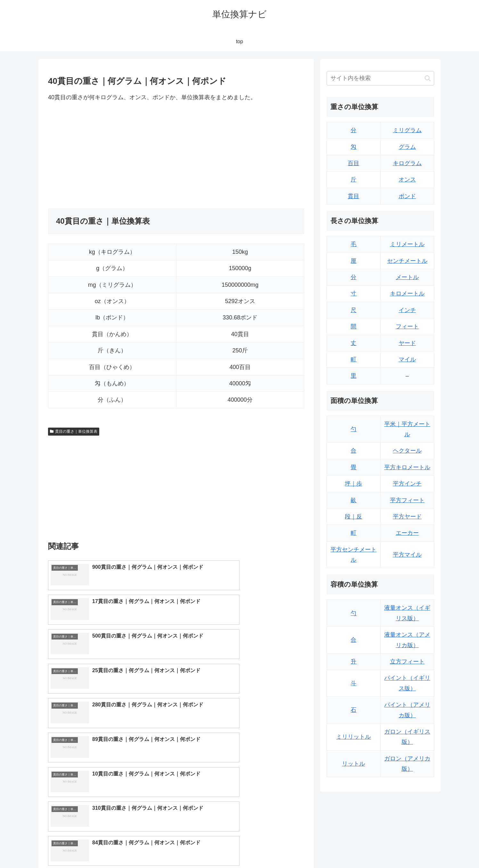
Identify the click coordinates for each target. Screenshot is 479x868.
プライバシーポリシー (412, 848)
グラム (407, 147)
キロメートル (407, 293)
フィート (407, 326)
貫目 (353, 196)
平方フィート (407, 500)
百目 (353, 163)
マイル (407, 359)
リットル (353, 764)
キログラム (407, 163)
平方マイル (407, 555)
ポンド (407, 196)
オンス (407, 180)
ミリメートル (407, 244)
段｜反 (353, 517)
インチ (407, 310)
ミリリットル (353, 737)
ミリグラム (407, 130)
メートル (407, 277)
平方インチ (407, 484)
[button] (428, 78)
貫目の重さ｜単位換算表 (74, 431)
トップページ (369, 848)
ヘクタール (407, 451)
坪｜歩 (353, 484)
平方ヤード (407, 517)
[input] (380, 78)
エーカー (407, 533)
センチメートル (407, 261)
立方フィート (407, 662)
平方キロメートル (407, 467)
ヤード (407, 343)
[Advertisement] (112, 155)
